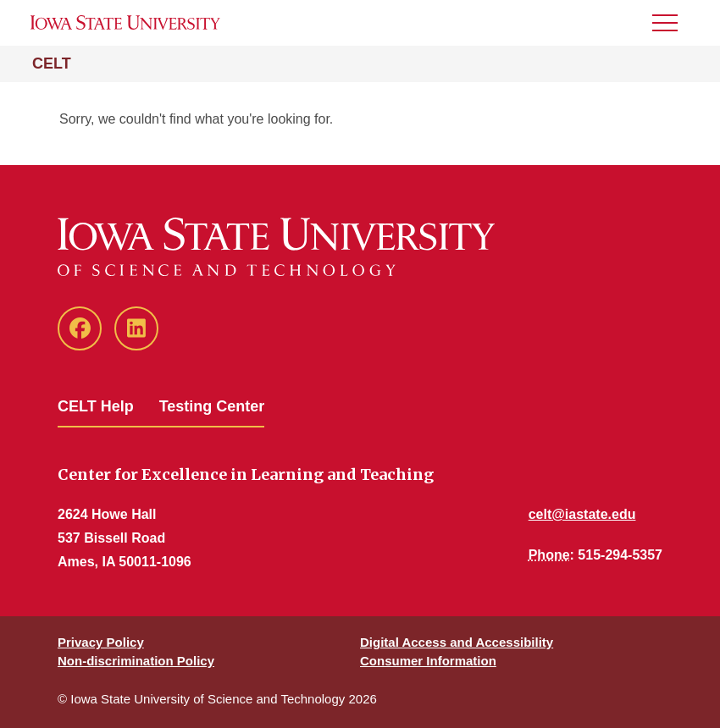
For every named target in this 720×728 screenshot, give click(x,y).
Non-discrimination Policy (136, 661)
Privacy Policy (101, 642)
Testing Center (212, 406)
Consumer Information (428, 661)
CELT (52, 63)
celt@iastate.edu (582, 514)
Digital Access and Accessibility (457, 642)
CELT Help (96, 406)
